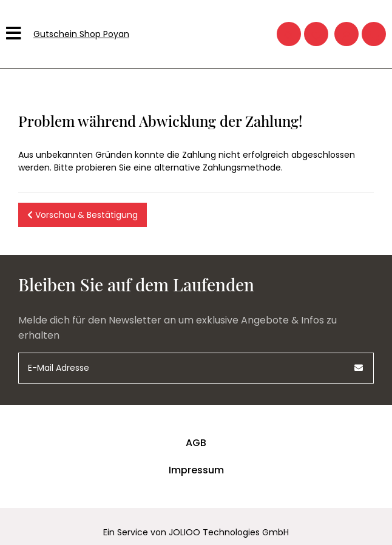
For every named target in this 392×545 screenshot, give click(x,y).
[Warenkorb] (374, 34)
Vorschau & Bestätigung (83, 215)
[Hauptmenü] (15, 34)
